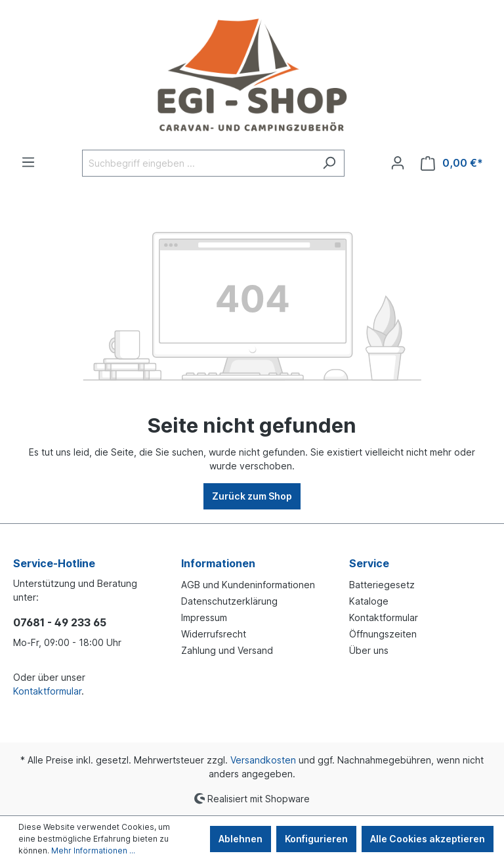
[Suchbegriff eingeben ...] (198, 163)
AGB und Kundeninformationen (248, 585)
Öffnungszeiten (383, 634)
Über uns (369, 650)
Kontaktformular (47, 691)
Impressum (204, 617)
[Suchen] (329, 163)
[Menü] (28, 162)
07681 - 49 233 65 (60, 622)
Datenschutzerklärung (229, 601)
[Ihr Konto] (398, 163)
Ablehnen (241, 839)
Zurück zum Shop (252, 496)
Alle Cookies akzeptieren (428, 839)
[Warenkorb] (452, 163)
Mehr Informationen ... (93, 851)
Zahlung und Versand (227, 650)
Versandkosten (263, 760)
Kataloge (369, 601)
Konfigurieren (316, 839)
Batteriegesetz (382, 585)
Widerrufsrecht (214, 634)
